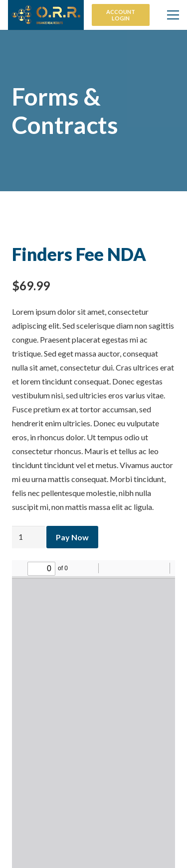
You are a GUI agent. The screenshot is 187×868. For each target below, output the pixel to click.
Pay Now (72, 537)
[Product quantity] (28, 537)
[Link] (46, 15)
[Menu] (173, 15)
